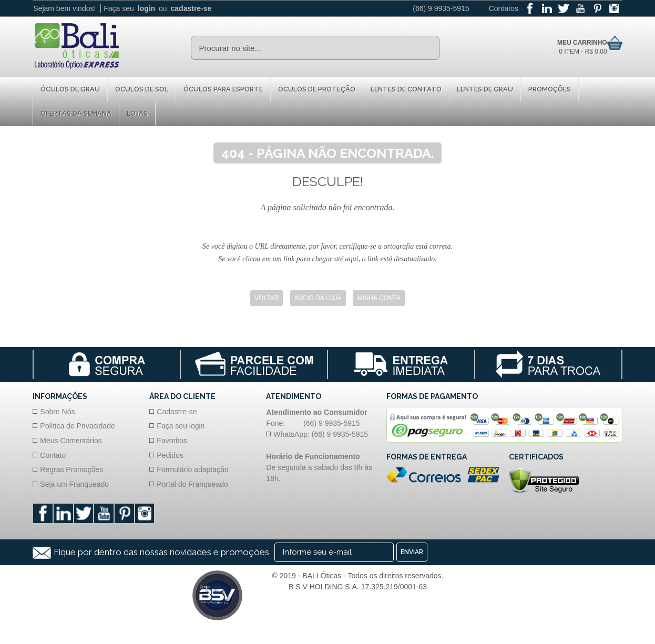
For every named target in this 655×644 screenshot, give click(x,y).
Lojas (137, 113)
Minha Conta (378, 299)
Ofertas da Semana (76, 113)
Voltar (267, 299)
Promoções (550, 89)
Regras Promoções (71, 469)
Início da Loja (318, 299)
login (146, 8)
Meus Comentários (71, 441)
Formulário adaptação (192, 469)
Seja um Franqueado (74, 484)
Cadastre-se (177, 412)
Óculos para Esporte (223, 89)
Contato (53, 455)
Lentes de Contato (406, 89)
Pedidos (170, 455)
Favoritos (172, 441)
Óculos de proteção (317, 89)
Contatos (504, 8)
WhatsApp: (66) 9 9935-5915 (321, 434)
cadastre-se (191, 8)
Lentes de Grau (485, 89)
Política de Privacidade (77, 426)
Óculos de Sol (142, 89)
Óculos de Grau (70, 89)
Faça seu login (181, 426)
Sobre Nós (57, 412)
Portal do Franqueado (192, 484)
